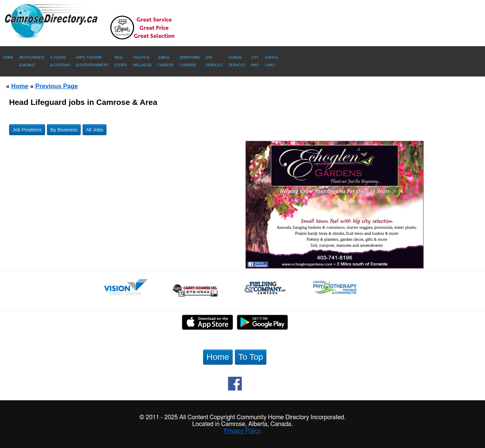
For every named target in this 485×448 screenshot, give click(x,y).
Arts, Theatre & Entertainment (92, 61)
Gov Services (214, 61)
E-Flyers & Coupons (60, 61)
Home (8, 57)
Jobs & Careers (166, 61)
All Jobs (95, 130)
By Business (64, 130)
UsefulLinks (272, 61)
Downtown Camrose (190, 61)
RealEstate (121, 61)
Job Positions (27, 130)
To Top (251, 357)
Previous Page (56, 86)
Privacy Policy (242, 431)
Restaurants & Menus (32, 61)
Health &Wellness (142, 61)
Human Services (237, 61)
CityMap (255, 61)
